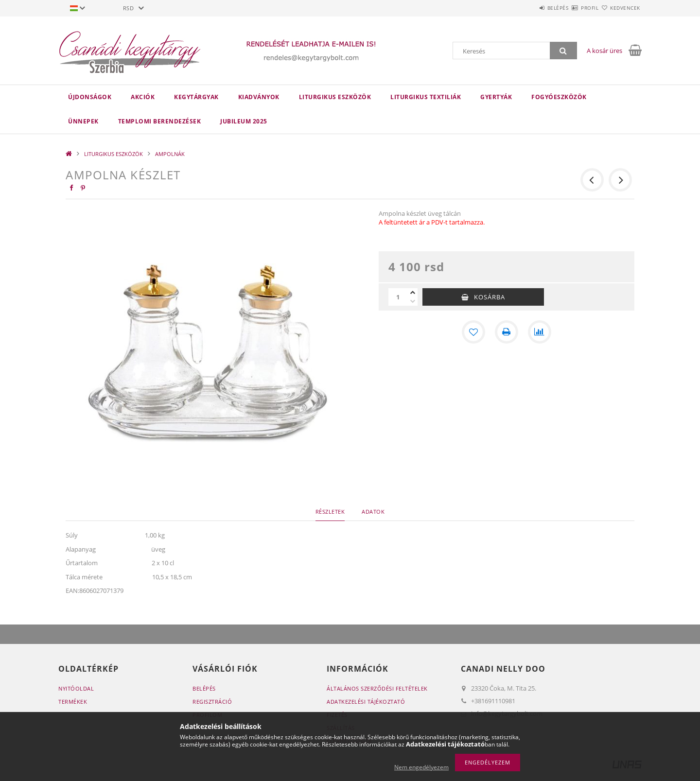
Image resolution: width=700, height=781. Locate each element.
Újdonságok (90, 97)
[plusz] (413, 293)
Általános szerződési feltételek (377, 688)
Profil (573, 8)
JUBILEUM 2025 (244, 121)
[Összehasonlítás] (540, 332)
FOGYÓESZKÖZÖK (559, 97)
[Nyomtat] (507, 332)
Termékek (73, 702)
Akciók (143, 97)
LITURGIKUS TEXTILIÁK (426, 97)
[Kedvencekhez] (473, 332)
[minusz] (413, 301)
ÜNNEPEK (83, 121)
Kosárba (490, 297)
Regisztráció (212, 702)
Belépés (529, 8)
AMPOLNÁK (170, 154)
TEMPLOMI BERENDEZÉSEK (160, 121)
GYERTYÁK (496, 97)
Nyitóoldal (76, 688)
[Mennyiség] (398, 297)
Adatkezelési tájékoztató (366, 702)
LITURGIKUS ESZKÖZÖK (335, 97)
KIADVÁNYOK (259, 97)
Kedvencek (620, 8)
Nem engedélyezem (421, 767)
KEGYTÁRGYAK (196, 97)
